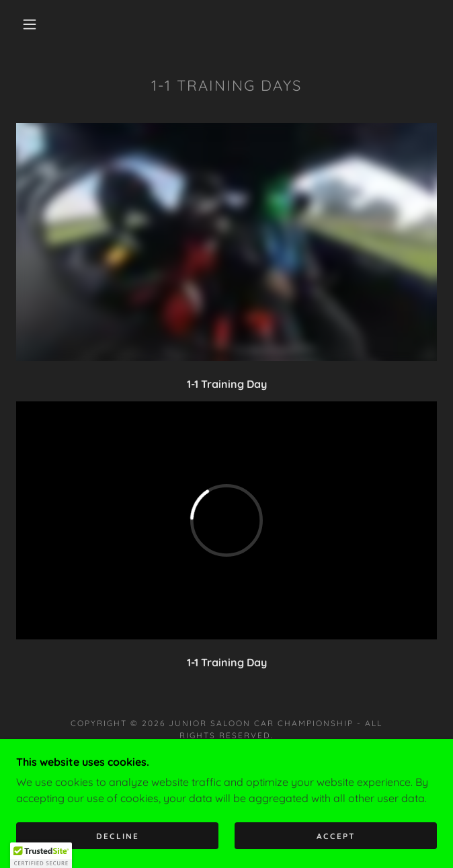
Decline (118, 836)
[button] (37, 24)
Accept (336, 836)
